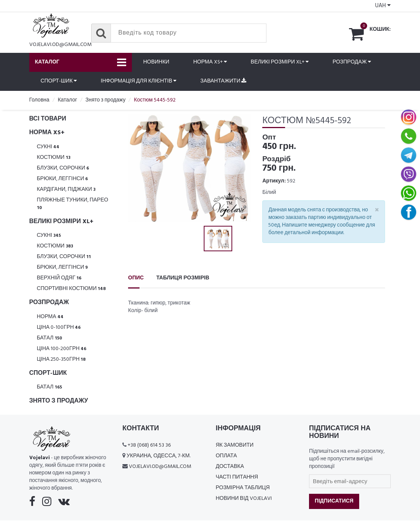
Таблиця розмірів (183, 278)
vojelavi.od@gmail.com (60, 45)
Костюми (54, 158)
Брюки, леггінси (63, 179)
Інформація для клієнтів (139, 81)
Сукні (48, 147)
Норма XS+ (210, 62)
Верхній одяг (59, 278)
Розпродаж (352, 62)
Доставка (230, 467)
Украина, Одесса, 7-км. (158, 456)
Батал (49, 338)
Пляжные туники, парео (73, 204)
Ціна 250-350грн (61, 359)
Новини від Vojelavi (243, 499)
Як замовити (235, 445)
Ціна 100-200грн (62, 349)
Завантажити (223, 81)
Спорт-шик (59, 81)
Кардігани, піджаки (66, 189)
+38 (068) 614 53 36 (149, 445)
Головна (39, 100)
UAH (383, 6)
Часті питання (237, 477)
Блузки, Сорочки (63, 168)
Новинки (156, 62)
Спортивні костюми (71, 289)
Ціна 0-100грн (59, 327)
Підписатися (334, 501)
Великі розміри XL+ (280, 62)
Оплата (226, 456)
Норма (50, 317)
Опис (136, 278)
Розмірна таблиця (242, 488)
